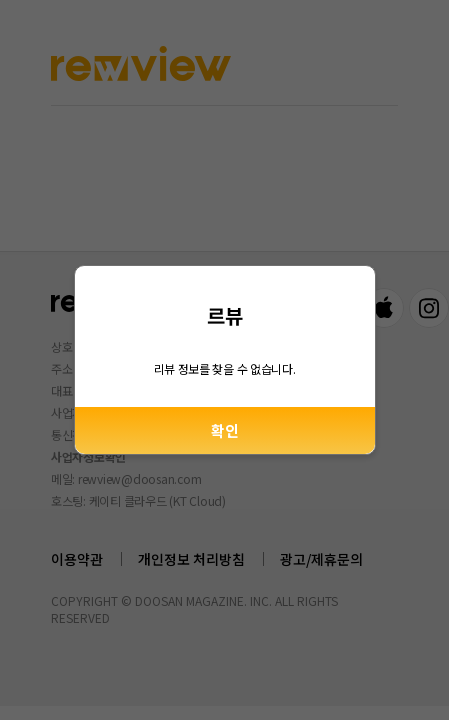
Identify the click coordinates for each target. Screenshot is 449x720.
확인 (225, 430)
